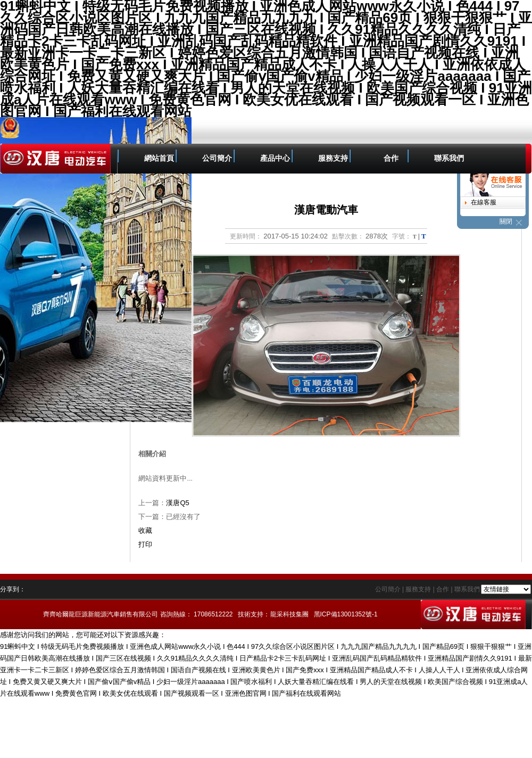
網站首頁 (159, 158)
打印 (145, 544)
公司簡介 (217, 158)
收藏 (145, 530)
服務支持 (333, 158)
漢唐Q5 (177, 503)
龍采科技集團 (289, 614)
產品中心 (275, 158)
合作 (391, 158)
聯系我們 (449, 158)
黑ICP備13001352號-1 (346, 614)
